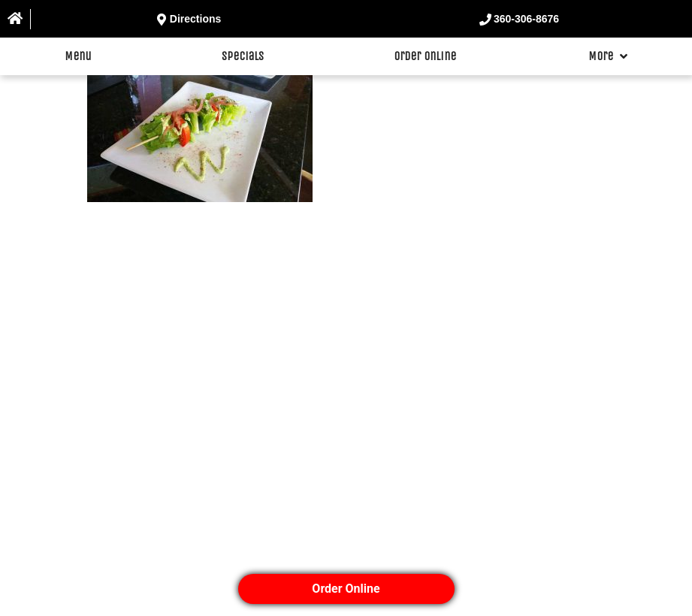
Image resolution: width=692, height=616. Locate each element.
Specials (243, 56)
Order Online (425, 56)
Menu (78, 56)
